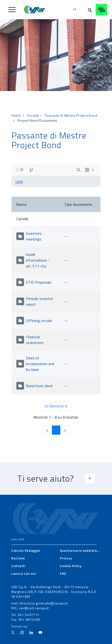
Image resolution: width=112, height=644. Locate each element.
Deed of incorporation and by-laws (40, 364)
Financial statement (35, 340)
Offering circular (39, 321)
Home (16, 115)
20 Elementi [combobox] (58, 406)
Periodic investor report (40, 301)
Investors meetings (34, 236)
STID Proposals (39, 282)
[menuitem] (26, 551)
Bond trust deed (39, 386)
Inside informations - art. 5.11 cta (38, 260)
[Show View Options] (90, 170)
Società (33, 115)
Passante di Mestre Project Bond (71, 115)
